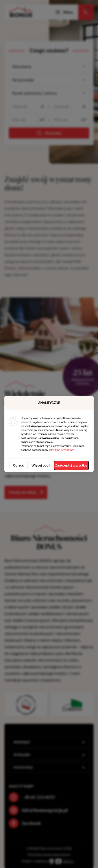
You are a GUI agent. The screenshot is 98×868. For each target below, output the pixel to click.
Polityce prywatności (63, 450)
